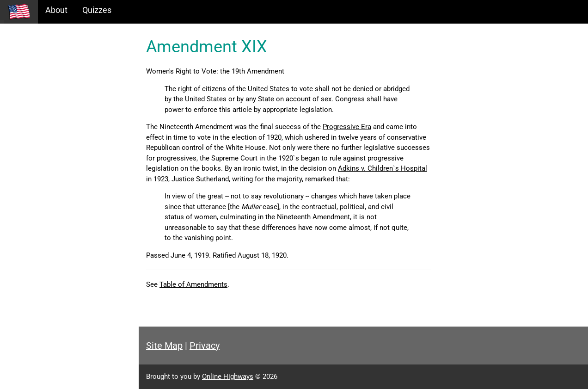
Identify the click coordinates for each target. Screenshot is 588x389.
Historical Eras (34, 60)
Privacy (205, 346)
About (56, 10)
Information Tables (42, 80)
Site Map (164, 346)
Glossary (23, 120)
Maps (18, 100)
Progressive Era (347, 127)
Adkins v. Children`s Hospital (383, 168)
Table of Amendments (193, 284)
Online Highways (228, 377)
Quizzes (97, 10)
